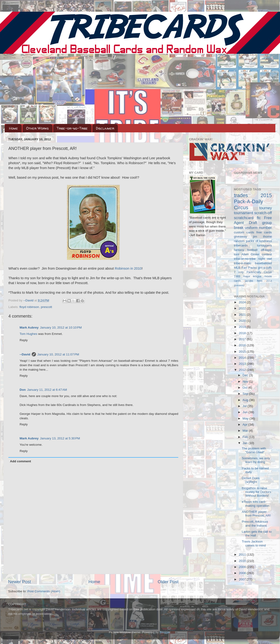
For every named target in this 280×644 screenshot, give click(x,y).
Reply (24, 340)
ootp (241, 272)
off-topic (266, 250)
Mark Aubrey (29, 327)
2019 (243, 327)
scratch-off (263, 213)
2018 (243, 333)
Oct (246, 388)
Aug (246, 400)
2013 (243, 364)
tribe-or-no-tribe (245, 259)
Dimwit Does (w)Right (251, 480)
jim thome (262, 237)
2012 (243, 370)
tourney (266, 208)
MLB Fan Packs (245, 268)
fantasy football (246, 250)
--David (29, 300)
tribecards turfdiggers (253, 245)
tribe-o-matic (243, 263)
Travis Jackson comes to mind (254, 543)
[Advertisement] (140, 89)
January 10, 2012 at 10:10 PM (61, 327)
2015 (243, 352)
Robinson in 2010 (128, 268)
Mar (246, 431)
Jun (246, 412)
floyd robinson (29, 307)
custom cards (244, 232)
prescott (46, 307)
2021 (243, 315)
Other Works (37, 128)
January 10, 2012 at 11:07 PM (58, 354)
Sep (246, 394)
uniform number (258, 228)
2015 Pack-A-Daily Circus (253, 201)
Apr (246, 425)
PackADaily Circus (259, 272)
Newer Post (20, 582)
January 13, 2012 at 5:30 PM (60, 438)
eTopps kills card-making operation (256, 504)
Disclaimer (105, 128)
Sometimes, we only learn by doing (256, 460)
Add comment (21, 461)
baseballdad (263, 263)
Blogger (165, 632)
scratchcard (244, 218)
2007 (243, 579)
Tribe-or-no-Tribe (72, 128)
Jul (245, 406)
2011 (243, 555)
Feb (246, 437)
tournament (244, 213)
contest (267, 254)
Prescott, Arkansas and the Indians (255, 523)
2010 (243, 561)
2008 (243, 573)
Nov (246, 382)
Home (14, 128)
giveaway (241, 237)
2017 (243, 339)
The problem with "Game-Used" (254, 450)
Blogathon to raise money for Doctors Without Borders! (256, 492)
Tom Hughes (28, 334)
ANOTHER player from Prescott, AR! (256, 514)
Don (23, 390)
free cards (264, 232)
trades (241, 195)
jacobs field (254, 281)
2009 (243, 567)
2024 (243, 302)
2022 (243, 308)
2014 (243, 358)
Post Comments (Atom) (44, 591)
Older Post (168, 582)
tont (237, 254)
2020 (243, 321)
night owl (265, 259)
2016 (243, 345)
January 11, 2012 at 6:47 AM (47, 390)
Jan (246, 443)
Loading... (196, 247)
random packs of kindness (253, 241)
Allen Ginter (250, 254)
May (246, 418)
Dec (246, 375)
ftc (259, 218)
